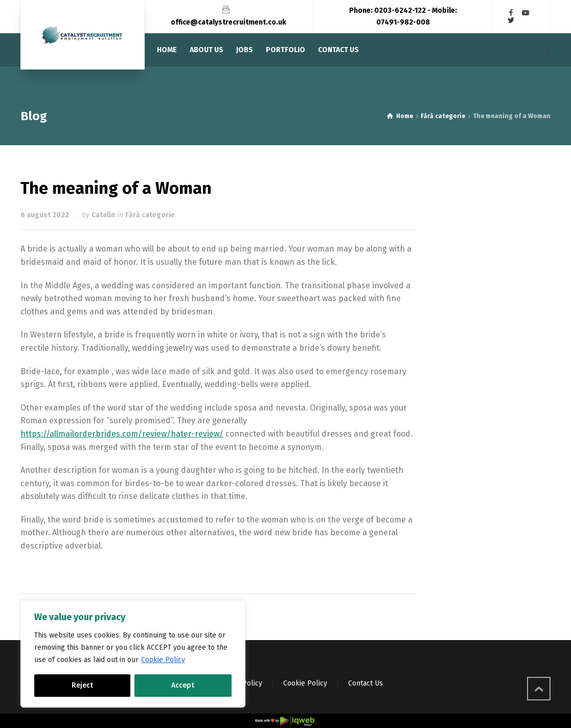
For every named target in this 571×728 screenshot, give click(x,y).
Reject (82, 685)
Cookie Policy (163, 660)
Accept (183, 685)
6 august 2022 (45, 215)
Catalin (103, 215)
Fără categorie (150, 215)
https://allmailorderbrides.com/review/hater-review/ (122, 434)
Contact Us (366, 683)
